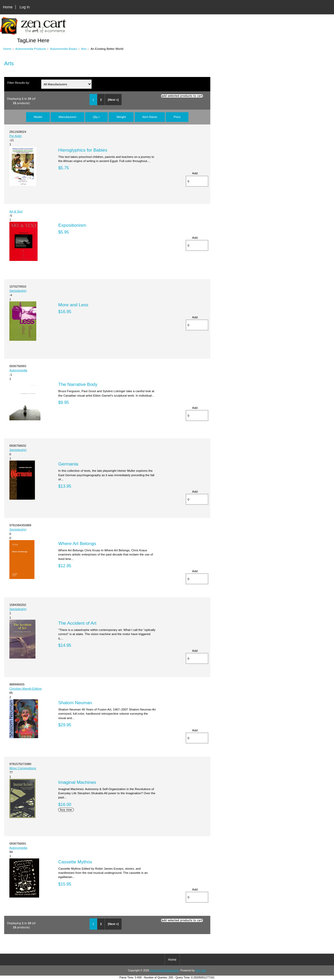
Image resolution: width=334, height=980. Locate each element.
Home (8, 7)
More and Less (73, 305)
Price (177, 117)
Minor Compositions (23, 768)
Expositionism (72, 225)
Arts (84, 49)
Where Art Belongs (77, 543)
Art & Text (16, 211)
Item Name (150, 117)
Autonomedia (18, 370)
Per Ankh (16, 136)
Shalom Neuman (75, 703)
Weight (121, 117)
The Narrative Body (78, 384)
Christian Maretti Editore (26, 688)
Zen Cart (201, 970)
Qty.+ (96, 117)
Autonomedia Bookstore (164, 970)
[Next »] (113, 100)
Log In (25, 7)
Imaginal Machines (77, 782)
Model (38, 117)
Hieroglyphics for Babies (83, 150)
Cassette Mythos (75, 862)
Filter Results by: (19, 83)
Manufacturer (67, 117)
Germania (68, 464)
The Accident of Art (77, 623)
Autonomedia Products (31, 49)
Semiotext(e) (18, 291)
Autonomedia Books (64, 49)
